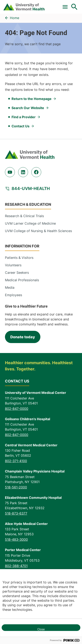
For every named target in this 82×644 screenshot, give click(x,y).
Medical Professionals (22, 280)
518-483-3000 (16, 539)
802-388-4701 (16, 566)
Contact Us (20, 126)
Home (15, 18)
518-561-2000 (16, 487)
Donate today (23, 337)
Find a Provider (24, 117)
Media (10, 287)
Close (41, 629)
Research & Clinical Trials (24, 216)
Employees (13, 295)
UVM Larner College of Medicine (30, 223)
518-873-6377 (16, 513)
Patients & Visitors (19, 258)
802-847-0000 (17, 409)
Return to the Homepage (32, 99)
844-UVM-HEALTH (31, 189)
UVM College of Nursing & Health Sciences (38, 231)
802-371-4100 (16, 461)
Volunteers (13, 265)
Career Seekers (17, 273)
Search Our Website (28, 108)
